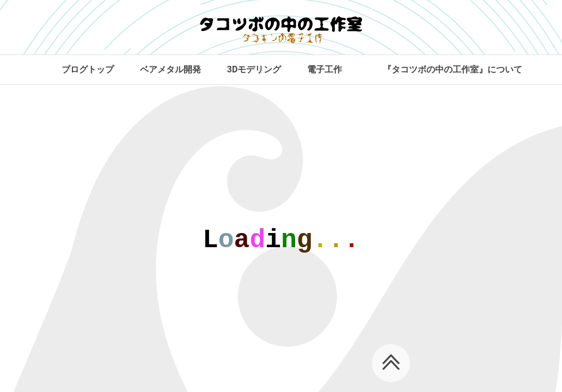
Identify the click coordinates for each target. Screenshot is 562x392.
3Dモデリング (254, 69)
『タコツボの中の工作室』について (453, 69)
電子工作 (325, 69)
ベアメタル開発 (170, 69)
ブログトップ (88, 69)
